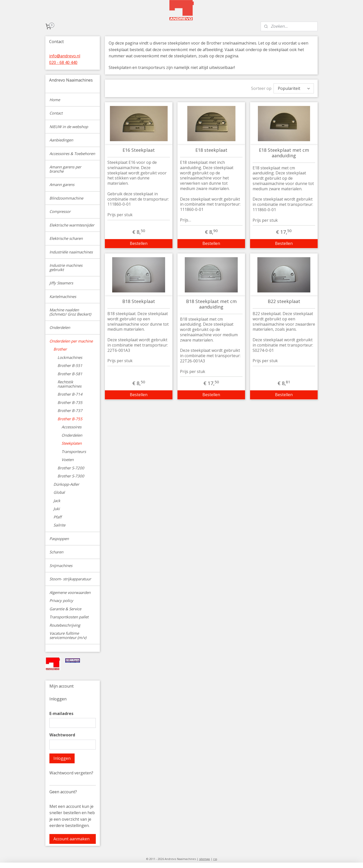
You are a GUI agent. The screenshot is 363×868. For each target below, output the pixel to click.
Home (55, 100)
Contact (56, 113)
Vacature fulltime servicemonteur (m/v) (68, 635)
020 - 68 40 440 (63, 62)
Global (59, 492)
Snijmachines (61, 565)
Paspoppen (59, 539)
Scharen (56, 552)
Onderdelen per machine (71, 341)
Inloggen (62, 758)
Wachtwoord (62, 735)
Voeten (68, 460)
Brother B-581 (70, 374)
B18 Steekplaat (139, 301)
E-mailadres (61, 713)
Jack (57, 501)
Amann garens (62, 184)
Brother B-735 (70, 402)
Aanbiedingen (61, 140)
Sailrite (59, 525)
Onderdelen (60, 327)
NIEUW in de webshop (69, 127)
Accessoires (71, 427)
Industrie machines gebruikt (66, 267)
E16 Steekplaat (139, 150)
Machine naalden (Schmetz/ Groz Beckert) (70, 312)
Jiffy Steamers (61, 283)
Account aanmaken (71, 839)
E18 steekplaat (211, 150)
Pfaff (57, 517)
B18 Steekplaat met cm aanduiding (211, 304)
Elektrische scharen (66, 238)
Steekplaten (72, 443)
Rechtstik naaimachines (69, 384)
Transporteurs (74, 451)
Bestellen (139, 243)
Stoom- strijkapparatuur (70, 579)
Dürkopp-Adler (66, 484)
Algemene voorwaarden (70, 592)
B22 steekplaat (284, 301)
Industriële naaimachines (71, 252)
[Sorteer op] (294, 88)
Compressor (60, 211)
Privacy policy (61, 600)
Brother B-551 (70, 365)
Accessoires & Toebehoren (72, 154)
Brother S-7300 (71, 476)
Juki (57, 509)
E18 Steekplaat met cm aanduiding (284, 153)
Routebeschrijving (65, 625)
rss (215, 859)
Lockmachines (70, 357)
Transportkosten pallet (69, 617)
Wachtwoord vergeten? (71, 773)
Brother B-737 (70, 410)
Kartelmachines (63, 296)
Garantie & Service (65, 609)
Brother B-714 (70, 394)
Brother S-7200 (71, 468)
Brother (60, 349)
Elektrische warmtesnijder (72, 225)
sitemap (205, 859)
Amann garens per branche (65, 169)
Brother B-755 (70, 419)
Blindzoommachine (66, 198)
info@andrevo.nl (65, 56)
